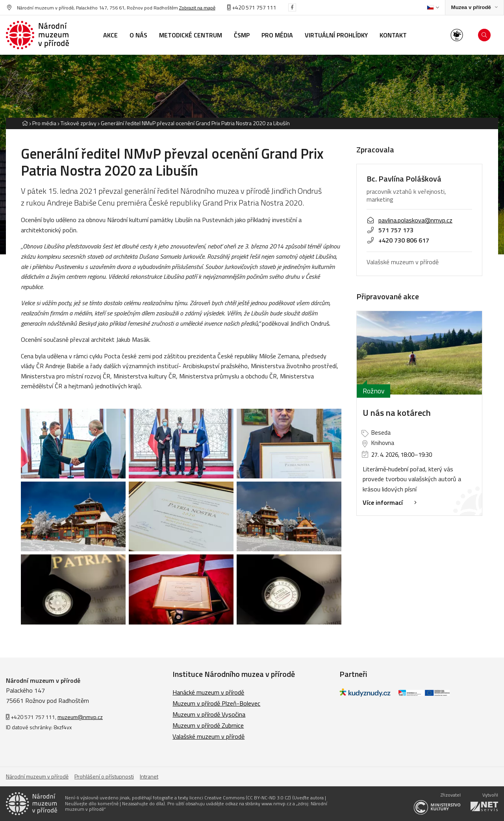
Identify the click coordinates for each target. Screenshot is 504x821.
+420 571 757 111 (252, 7)
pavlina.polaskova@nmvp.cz (409, 220)
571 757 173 (390, 230)
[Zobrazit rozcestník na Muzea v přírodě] (474, 8)
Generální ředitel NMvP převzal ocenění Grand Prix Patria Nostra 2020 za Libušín (195, 123)
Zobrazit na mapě (197, 8)
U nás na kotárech (397, 413)
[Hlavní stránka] (25, 123)
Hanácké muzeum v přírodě (208, 692)
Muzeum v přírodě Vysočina (209, 714)
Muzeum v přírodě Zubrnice (208, 725)
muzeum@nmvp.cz (80, 717)
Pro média (44, 123)
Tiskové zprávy (79, 123)
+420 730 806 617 (398, 240)
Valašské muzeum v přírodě (208, 736)
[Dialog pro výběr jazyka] (433, 7)
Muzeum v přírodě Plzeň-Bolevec (216, 703)
